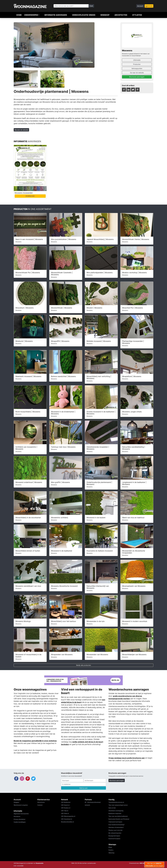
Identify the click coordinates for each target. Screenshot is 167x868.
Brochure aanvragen (117, 780)
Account (140, 6)
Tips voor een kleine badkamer (118, 816)
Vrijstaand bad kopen (115, 822)
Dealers (111, 850)
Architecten (121, 15)
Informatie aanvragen (56, 15)
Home (19, 15)
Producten (137, 64)
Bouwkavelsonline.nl (67, 822)
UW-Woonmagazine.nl (68, 816)
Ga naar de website (137, 73)
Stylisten (137, 15)
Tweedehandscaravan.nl (116, 802)
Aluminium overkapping (116, 811)
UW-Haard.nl (65, 805)
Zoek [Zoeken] (91, 6)
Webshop (105, 15)
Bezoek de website (21, 130)
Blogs (110, 847)
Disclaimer (17, 816)
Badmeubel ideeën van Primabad (119, 819)
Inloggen (16, 802)
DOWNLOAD (30, 196)
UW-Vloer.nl (65, 813)
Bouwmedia (40, 863)
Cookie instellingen (20, 822)
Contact (40, 805)
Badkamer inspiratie (115, 813)
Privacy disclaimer (20, 819)
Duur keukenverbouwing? (117, 825)
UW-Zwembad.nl (66, 819)
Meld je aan (83, 788)
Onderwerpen (31, 15)
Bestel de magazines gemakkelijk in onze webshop (35, 741)
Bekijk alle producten (84, 665)
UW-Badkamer (66, 802)
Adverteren (41, 802)
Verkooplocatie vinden (84, 15)
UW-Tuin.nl (65, 811)
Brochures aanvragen (137, 77)
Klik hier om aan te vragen (154, 865)
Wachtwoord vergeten (21, 805)
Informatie (137, 60)
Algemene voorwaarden (21, 814)
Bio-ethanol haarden (115, 833)
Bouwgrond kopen (114, 836)
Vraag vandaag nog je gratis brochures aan (127, 758)
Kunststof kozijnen (114, 839)
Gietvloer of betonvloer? (116, 827)
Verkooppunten (137, 68)
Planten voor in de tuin (115, 830)
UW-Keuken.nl (66, 808)
